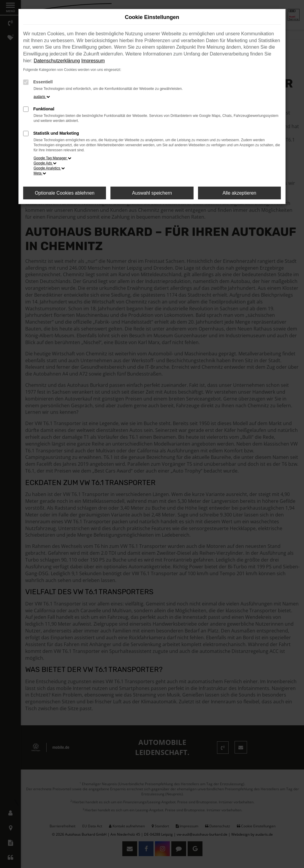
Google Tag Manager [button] (52, 158)
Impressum (93, 61)
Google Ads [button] (45, 163)
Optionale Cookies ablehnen (65, 193)
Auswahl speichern (152, 193)
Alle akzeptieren (239, 193)
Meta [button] (40, 173)
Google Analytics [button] (49, 168)
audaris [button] (42, 97)
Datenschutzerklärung (57, 61)
